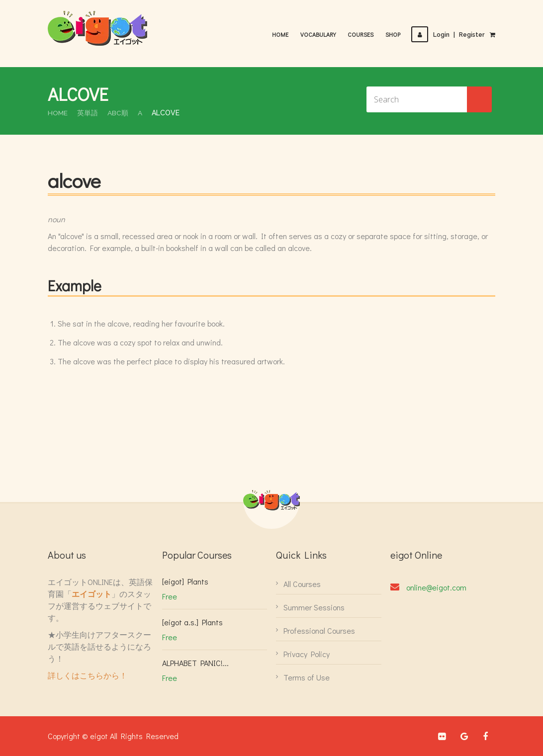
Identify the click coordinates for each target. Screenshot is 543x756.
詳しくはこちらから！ (88, 675)
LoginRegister (449, 35)
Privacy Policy (307, 654)
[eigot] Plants (185, 581)
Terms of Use (307, 677)
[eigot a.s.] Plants (192, 622)
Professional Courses (319, 630)
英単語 (88, 113)
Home (281, 34)
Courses (362, 34)
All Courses (302, 584)
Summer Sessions (314, 607)
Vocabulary (319, 34)
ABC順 (118, 113)
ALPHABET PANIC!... (195, 663)
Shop (394, 34)
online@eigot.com (436, 587)
